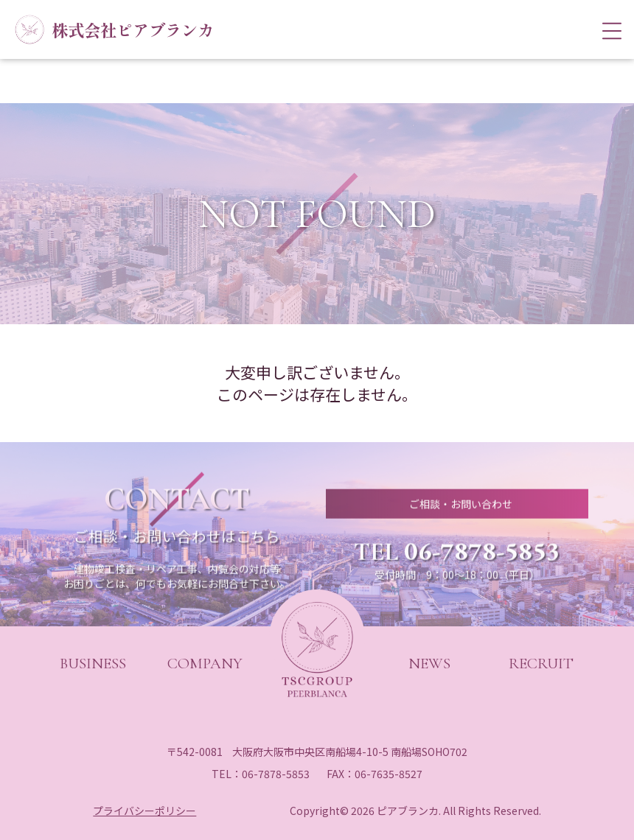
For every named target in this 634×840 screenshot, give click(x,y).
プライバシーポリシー (144, 811)
